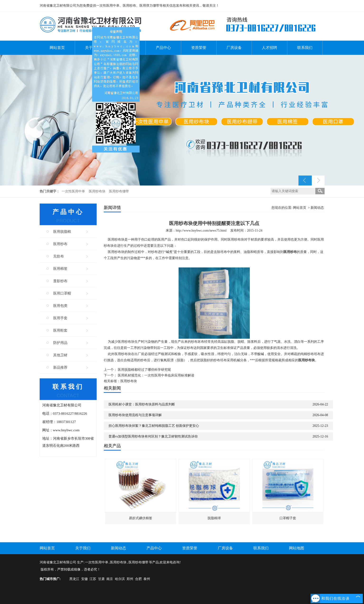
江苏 (93, 579)
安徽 (85, 579)
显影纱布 (60, 281)
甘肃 (101, 579)
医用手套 (60, 318)
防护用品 (60, 343)
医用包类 (60, 306)
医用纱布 (60, 244)
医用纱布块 (98, 191)
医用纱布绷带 (119, 191)
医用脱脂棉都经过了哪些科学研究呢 (144, 370)
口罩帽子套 (288, 518)
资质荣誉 (199, 48)
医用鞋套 (60, 330)
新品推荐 (60, 367)
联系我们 (305, 48)
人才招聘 (269, 48)
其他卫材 (60, 355)
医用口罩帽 (62, 293)
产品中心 (163, 48)
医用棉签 (60, 269)
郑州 (130, 579)
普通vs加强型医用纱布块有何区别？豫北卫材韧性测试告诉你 (153, 436)
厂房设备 (234, 48)
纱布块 (129, 342)
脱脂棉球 (214, 518)
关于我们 (83, 548)
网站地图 (297, 548)
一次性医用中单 (74, 191)
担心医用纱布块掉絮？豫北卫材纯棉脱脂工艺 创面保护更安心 (154, 426)
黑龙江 (74, 579)
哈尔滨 (120, 579)
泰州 (147, 579)
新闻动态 (317, 208)
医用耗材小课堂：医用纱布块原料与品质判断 (142, 404)
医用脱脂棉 (62, 232)
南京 (110, 579)
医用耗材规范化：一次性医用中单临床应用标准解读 (156, 375)
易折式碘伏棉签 (141, 518)
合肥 (138, 579)
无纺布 (59, 256)
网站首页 (57, 48)
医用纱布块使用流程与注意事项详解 (135, 415)
